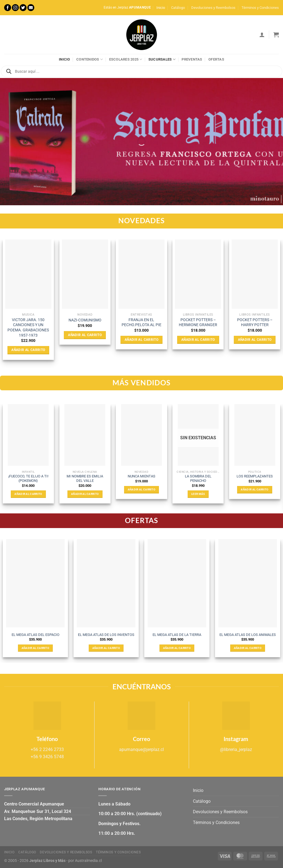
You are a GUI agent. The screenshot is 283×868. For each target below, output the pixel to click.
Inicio (161, 8)
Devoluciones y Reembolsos (213, 8)
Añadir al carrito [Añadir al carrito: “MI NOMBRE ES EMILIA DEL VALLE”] (85, 494)
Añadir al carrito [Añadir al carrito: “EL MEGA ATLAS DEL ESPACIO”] (35, 648)
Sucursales (162, 59)
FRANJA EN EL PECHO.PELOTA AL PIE (141, 323)
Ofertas (216, 59)
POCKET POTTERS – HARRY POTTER (255, 323)
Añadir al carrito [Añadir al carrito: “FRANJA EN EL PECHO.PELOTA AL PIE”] (141, 340)
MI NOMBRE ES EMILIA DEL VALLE (85, 479)
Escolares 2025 (126, 59)
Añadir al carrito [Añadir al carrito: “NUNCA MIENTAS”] (141, 489)
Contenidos (90, 59)
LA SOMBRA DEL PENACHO (198, 479)
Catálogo (178, 8)
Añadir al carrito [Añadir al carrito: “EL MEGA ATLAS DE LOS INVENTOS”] (106, 648)
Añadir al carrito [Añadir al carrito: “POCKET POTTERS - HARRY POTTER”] (255, 340)
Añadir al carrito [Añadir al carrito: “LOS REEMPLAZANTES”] (255, 489)
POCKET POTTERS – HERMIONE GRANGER (198, 323)
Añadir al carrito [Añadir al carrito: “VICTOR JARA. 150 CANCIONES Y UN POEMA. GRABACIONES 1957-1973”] (28, 350)
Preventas (192, 59)
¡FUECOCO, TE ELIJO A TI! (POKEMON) (28, 479)
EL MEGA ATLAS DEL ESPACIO (36, 635)
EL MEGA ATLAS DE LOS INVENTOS (106, 635)
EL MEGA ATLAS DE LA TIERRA (177, 635)
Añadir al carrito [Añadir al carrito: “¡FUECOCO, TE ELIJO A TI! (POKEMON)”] (28, 494)
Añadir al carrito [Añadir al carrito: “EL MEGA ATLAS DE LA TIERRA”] (177, 648)
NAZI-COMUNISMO (85, 320)
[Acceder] (262, 35)
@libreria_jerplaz (236, 749)
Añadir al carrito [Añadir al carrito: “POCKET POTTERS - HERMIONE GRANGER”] (198, 340)
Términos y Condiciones (260, 8)
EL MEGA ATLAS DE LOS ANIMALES (248, 635)
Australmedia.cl (88, 861)
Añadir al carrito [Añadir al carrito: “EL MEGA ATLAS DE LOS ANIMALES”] (248, 648)
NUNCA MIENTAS (141, 476)
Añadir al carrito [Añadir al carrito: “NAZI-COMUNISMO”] (85, 335)
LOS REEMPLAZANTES (255, 476)
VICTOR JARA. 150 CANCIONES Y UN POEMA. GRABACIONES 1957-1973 (28, 328)
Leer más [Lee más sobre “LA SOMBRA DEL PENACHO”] (198, 494)
